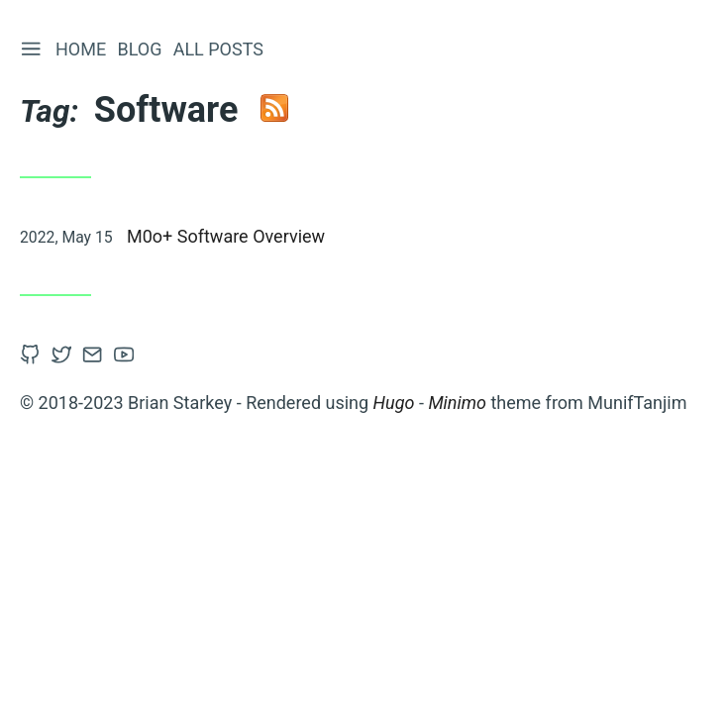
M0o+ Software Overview (226, 236)
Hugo (394, 403)
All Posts (218, 49)
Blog (139, 49)
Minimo (457, 403)
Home (81, 49)
